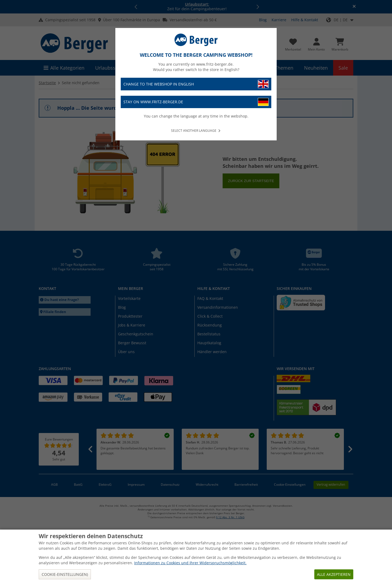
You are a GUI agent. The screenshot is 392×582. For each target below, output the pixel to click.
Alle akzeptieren (334, 574)
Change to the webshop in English (196, 84)
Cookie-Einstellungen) (65, 574)
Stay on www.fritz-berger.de (196, 102)
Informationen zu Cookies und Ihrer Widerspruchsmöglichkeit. (190, 563)
